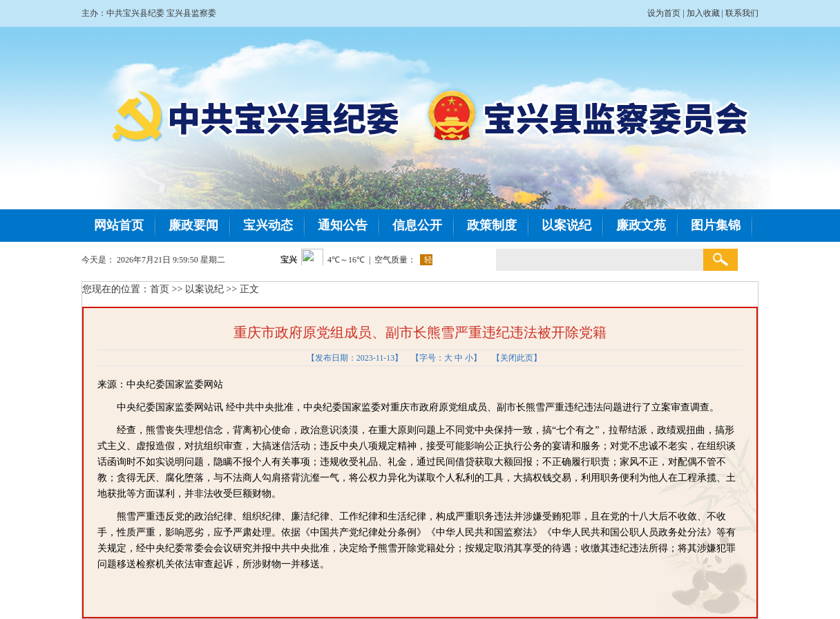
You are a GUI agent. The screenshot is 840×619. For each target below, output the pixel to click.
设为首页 (664, 13)
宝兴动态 (268, 225)
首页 (160, 289)
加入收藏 (703, 13)
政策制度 (492, 225)
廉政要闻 (193, 225)
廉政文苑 (641, 225)
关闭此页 (517, 358)
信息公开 (417, 225)
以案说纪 (566, 225)
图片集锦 (716, 225)
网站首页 (119, 225)
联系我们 (742, 13)
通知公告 (343, 225)
